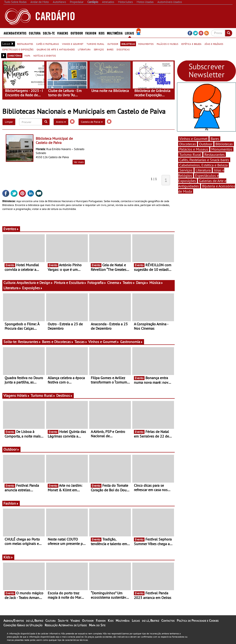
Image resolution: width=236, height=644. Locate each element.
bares (110, 49)
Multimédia (115, 33)
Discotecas (188, 144)
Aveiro (61, 122)
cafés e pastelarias (47, 44)
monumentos (146, 44)
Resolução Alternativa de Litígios (66, 625)
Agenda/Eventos (15, 33)
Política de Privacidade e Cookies (198, 621)
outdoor (113, 44)
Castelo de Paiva (92, 122)
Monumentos (222, 149)
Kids (102, 33)
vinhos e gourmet (73, 44)
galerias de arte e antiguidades (56, 49)
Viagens (63, 33)
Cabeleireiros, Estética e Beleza (204, 165)
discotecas (123, 49)
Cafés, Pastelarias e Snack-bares (204, 160)
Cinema (114, 283)
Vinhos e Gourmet (104, 342)
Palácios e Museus (194, 149)
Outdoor (77, 33)
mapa (27, 55)
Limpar (9, 122)
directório (15, 55)
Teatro (129, 283)
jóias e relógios (214, 44)
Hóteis (23, 395)
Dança (142, 283)
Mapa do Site (97, 625)
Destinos (64, 395)
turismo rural (95, 44)
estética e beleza (191, 44)
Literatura (12, 288)
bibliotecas (128, 44)
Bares (215, 139)
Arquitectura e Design (35, 283)
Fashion (91, 33)
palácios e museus (167, 44)
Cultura (35, 33)
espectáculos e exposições (18, 49)
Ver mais (79, 162)
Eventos (11, 229)
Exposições (32, 288)
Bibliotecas (224, 144)
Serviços (186, 170)
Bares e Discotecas (58, 342)
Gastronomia (131, 342)
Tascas (81, 342)
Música (156, 283)
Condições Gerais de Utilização (23, 625)
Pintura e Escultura (70, 283)
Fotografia (97, 283)
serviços (99, 49)
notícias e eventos (45, 55)
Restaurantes (29, 342)
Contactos (168, 621)
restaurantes (25, 44)
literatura (84, 49)
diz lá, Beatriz (35, 621)
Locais (130, 33)
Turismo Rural (43, 395)
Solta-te (49, 33)
